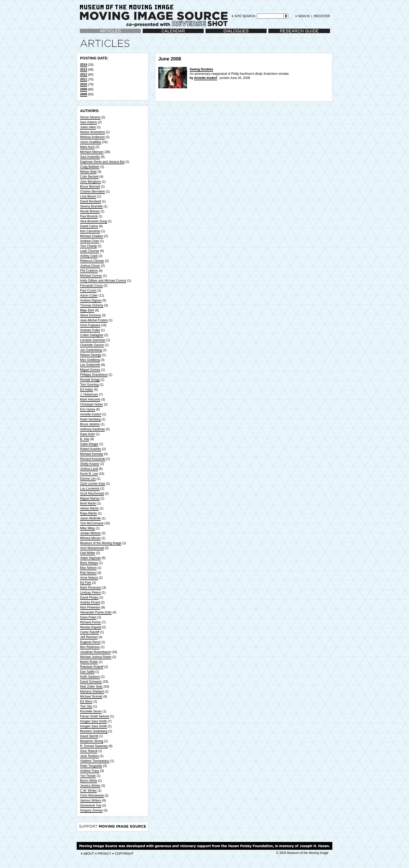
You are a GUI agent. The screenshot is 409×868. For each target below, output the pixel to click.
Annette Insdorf (91, 414)
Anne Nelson (89, 578)
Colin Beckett (89, 177)
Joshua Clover (90, 266)
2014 (84, 65)
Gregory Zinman (91, 810)
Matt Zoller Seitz (91, 687)
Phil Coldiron (89, 271)
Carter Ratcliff (90, 632)
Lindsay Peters (90, 593)
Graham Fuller (90, 330)
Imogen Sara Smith (94, 721)
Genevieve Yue (91, 805)
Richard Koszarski (93, 459)
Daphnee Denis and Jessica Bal (102, 162)
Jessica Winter (90, 786)
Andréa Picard (90, 602)
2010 (84, 84)
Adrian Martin (89, 508)
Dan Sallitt (87, 672)
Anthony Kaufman (92, 429)
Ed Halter (87, 390)
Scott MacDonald (92, 494)
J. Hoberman (89, 395)
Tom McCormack (92, 523)
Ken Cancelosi (90, 231)
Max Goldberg (90, 360)
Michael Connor (91, 276)
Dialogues (212, 33)
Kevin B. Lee (89, 474)
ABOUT (87, 854)
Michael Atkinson (92, 152)
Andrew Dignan (91, 300)
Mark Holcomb (90, 399)
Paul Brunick (89, 216)
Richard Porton (91, 622)
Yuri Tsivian (88, 776)
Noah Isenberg (90, 419)
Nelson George (91, 355)
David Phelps (89, 598)
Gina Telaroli (89, 751)
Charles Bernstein (92, 192)
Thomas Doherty (92, 305)
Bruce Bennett (90, 187)
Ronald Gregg (90, 380)
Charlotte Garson (92, 345)
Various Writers (91, 801)
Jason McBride (90, 518)
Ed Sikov (86, 701)
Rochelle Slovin (91, 711)
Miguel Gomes (90, 370)
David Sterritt (89, 736)
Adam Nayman (90, 558)
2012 (84, 75)
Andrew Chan (90, 241)
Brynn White (89, 781)
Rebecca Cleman (92, 261)
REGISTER (322, 16)
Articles (85, 33)
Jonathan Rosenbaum (95, 652)
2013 (84, 70)
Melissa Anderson (92, 137)
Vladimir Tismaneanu (95, 761)
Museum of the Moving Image (101, 543)
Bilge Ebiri (87, 310)
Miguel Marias (90, 498)
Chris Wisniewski (92, 796)
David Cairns (89, 226)
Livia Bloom (88, 196)
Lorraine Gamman (93, 340)
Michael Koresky (92, 454)
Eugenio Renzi (90, 642)
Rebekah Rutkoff (92, 667)
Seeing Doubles (201, 69)
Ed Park (86, 583)
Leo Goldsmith (90, 365)
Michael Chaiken (92, 236)
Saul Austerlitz (90, 157)
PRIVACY (103, 854)
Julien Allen (88, 127)
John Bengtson (91, 182)
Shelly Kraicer (90, 464)
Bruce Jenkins (90, 424)
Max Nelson (88, 568)
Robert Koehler (91, 449)
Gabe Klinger (89, 444)
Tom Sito (86, 706)
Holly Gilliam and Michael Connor (103, 281)
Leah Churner (90, 251)
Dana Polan (88, 617)
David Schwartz (91, 682)
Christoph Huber (91, 404)
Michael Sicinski (91, 697)
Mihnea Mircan (90, 538)
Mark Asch (87, 147)
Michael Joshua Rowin (96, 657)
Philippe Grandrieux (94, 375)
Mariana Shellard (92, 692)
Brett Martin (88, 503)
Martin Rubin (89, 662)
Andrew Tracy (90, 771)
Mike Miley (88, 528)
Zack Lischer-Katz (93, 484)
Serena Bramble (91, 206)
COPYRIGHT (123, 854)
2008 (84, 94)
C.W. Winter (88, 791)
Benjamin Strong (92, 741)
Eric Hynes (88, 409)
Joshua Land (89, 469)
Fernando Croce (91, 286)
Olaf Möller (88, 553)
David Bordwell (91, 201)
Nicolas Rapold (91, 627)
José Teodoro (89, 756)
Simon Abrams (90, 117)
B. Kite (85, 439)
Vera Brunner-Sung (94, 221)
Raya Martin (89, 513)
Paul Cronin (88, 291)
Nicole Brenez (90, 211)
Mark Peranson (91, 588)
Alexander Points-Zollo (96, 612)
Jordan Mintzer (90, 533)
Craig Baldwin (90, 167)
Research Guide (280, 33)
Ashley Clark (89, 256)
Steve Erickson (91, 315)
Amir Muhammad (92, 548)
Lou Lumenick (90, 489)
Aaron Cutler (89, 296)
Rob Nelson (88, 573)
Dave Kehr (88, 434)
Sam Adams (89, 122)
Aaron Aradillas (91, 142)
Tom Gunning (89, 385)
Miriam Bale (88, 172)
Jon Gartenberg (91, 350)
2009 (84, 89)
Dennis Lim (88, 479)
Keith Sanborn (90, 677)
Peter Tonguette (91, 766)
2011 (84, 79)
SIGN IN (303, 16)
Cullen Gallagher (92, 335)
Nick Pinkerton (90, 607)
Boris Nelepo (89, 563)
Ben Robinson (90, 647)
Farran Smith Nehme (95, 716)
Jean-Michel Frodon (94, 320)
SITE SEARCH (243, 16)
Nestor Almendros (92, 132)
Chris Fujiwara (90, 325)
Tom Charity (88, 246)
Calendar (149, 33)
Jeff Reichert (89, 637)
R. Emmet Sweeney (94, 746)
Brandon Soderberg (94, 731)
